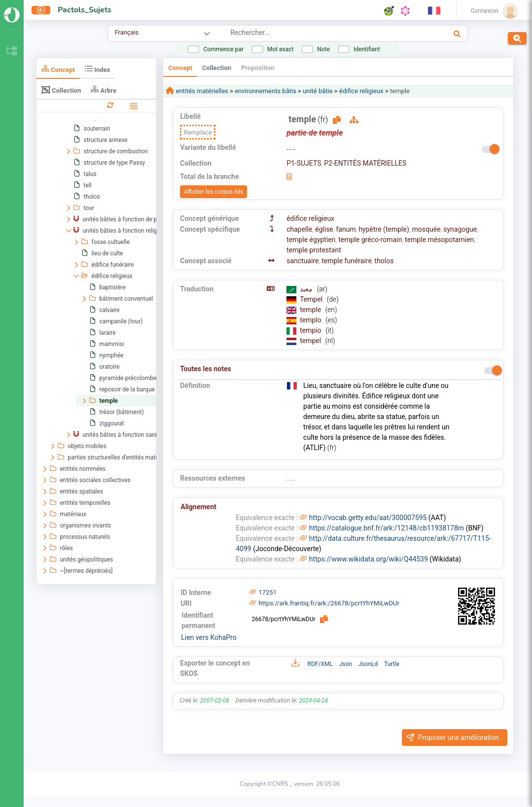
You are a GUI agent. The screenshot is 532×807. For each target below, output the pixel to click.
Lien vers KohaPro (209, 637)
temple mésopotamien (439, 240)
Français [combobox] (127, 32)
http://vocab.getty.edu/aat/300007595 (368, 518)
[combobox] (315, 34)
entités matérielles (201, 91)
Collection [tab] (61, 90)
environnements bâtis (266, 91)
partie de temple (315, 133)
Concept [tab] (58, 69)
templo (311, 320)
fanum (346, 229)
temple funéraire (347, 261)
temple (311, 310)
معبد (307, 289)
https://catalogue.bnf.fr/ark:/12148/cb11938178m (387, 528)
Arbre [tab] (104, 89)
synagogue (460, 229)
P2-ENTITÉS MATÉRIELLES (365, 163)
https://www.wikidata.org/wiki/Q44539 (369, 559)
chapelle (299, 229)
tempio (311, 330)
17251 (267, 592)
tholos (384, 261)
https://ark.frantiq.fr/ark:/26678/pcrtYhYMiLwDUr (329, 603)
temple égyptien (311, 240)
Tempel (312, 299)
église (324, 229)
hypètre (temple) (384, 229)
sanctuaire (302, 261)
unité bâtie (318, 91)
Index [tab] (97, 69)
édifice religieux (361, 91)
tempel (311, 341)
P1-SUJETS (304, 163)
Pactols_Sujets (85, 10)
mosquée (426, 229)
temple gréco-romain (370, 240)
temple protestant (314, 250)
